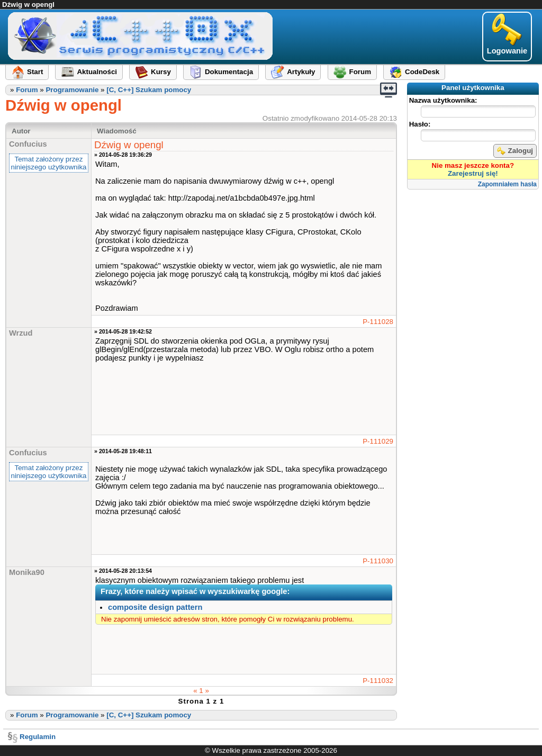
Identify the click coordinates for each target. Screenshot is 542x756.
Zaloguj (515, 151)
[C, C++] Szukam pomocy (149, 90)
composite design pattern (155, 607)
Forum (27, 90)
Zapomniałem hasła (507, 184)
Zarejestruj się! (473, 173)
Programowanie (72, 90)
